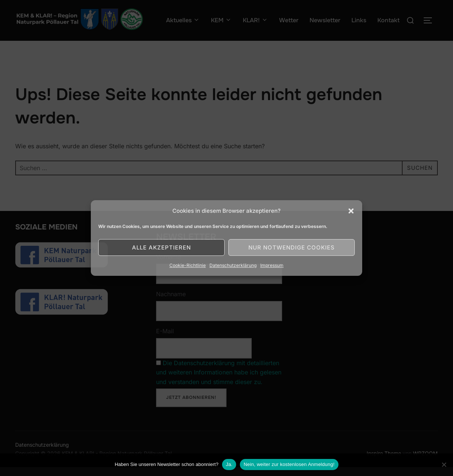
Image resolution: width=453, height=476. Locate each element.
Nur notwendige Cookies (292, 247)
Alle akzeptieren (161, 247)
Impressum (272, 265)
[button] (351, 211)
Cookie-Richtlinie (188, 265)
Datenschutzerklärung (233, 265)
